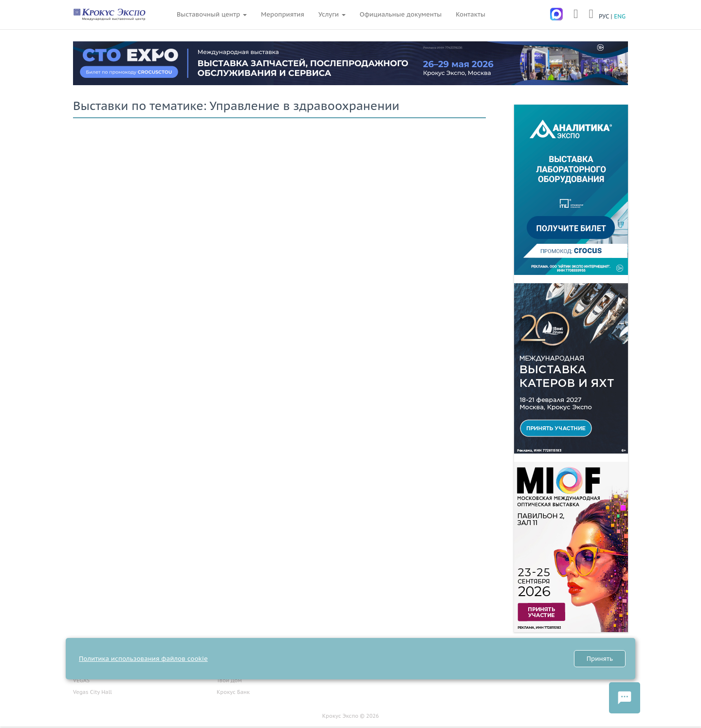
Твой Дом (229, 680)
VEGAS (81, 680)
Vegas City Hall (92, 692)
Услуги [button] (332, 14)
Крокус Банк (233, 692)
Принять (600, 659)
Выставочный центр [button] (212, 14)
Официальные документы (401, 14)
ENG (620, 16)
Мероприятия (283, 14)
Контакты (470, 14)
